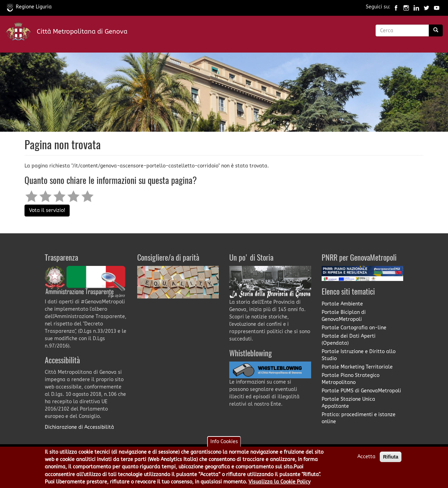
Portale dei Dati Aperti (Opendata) (349, 340)
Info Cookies (224, 445)
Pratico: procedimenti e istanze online (359, 418)
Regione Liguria (29, 7)
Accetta (366, 460)
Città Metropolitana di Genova (82, 32)
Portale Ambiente (342, 304)
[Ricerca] (436, 30)
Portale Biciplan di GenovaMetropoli (344, 316)
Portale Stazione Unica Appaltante (348, 403)
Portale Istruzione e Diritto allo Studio (359, 355)
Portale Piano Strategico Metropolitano (351, 379)
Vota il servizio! (47, 210)
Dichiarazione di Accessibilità (79, 427)
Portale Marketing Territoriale (357, 367)
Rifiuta (391, 460)
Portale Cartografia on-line (354, 328)
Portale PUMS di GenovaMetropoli (361, 391)
